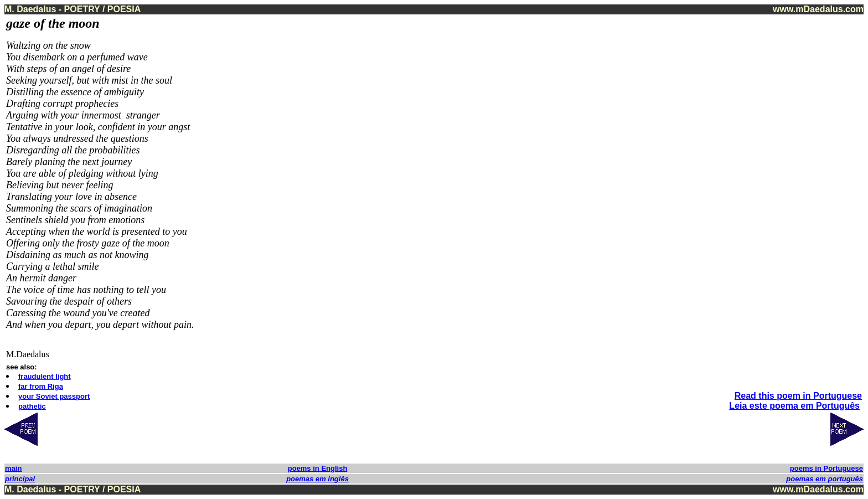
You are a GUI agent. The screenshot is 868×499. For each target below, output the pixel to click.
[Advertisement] (818, 182)
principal (20, 479)
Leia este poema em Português (794, 406)
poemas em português (825, 479)
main (13, 468)
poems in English (318, 468)
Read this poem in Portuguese (798, 396)
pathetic (32, 406)
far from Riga (41, 386)
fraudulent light (45, 376)
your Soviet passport (54, 396)
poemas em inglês (317, 479)
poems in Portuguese (826, 468)
